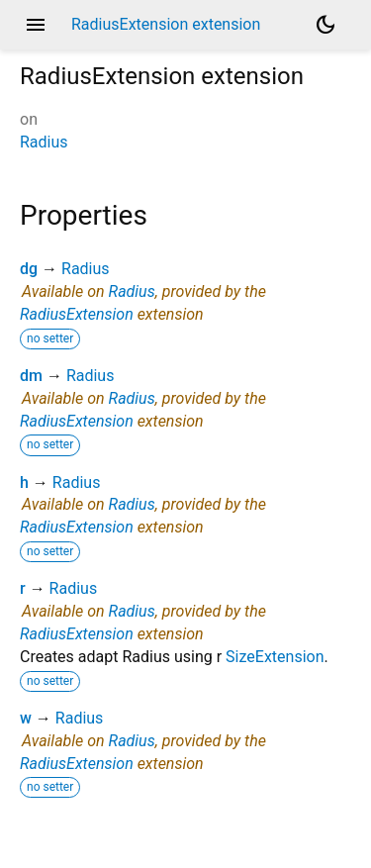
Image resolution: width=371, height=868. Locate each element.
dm (31, 376)
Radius (44, 142)
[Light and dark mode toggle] (325, 25)
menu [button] (36, 25)
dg (29, 269)
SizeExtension (275, 657)
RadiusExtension (77, 314)
